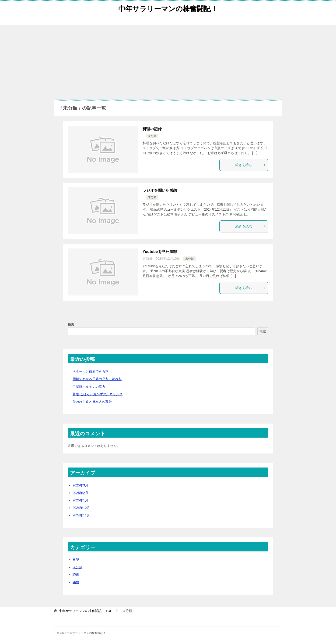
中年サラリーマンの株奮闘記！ (168, 8)
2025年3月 (80, 485)
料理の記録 (152, 129)
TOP (86, 611)
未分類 (152, 136)
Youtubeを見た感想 (160, 252)
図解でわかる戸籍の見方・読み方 (97, 379)
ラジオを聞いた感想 (160, 190)
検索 (71, 324)
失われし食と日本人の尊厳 (92, 402)
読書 (76, 575)
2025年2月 (80, 493)
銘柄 (76, 582)
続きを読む (251, 165)
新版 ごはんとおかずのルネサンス (98, 394)
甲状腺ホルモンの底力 (89, 387)
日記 (76, 560)
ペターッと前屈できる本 (91, 371)
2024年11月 (81, 515)
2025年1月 (80, 500)
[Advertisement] (168, 60)
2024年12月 (81, 508)
